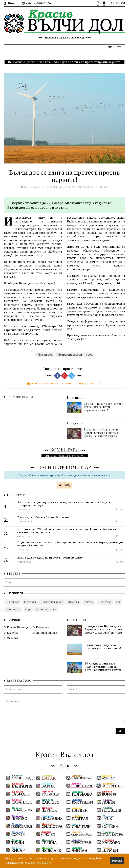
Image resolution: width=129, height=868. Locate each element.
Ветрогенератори (52, 602)
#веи (89, 359)
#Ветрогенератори (69, 359)
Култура (89, 602)
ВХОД (65, 485)
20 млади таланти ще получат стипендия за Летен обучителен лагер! (103, 411)
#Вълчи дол (45, 359)
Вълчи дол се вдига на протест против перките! (103, 647)
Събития (73, 602)
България (30, 602)
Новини (18, 62)
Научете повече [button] (41, 863)
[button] (114, 47)
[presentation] (30, 733)
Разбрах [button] (117, 861)
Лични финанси (46, 609)
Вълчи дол (12, 602)
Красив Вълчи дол (38, 62)
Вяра (28, 609)
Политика (105, 602)
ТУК (83, 349)
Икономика (13, 609)
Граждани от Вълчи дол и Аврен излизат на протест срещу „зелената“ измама (101, 437)
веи (118, 602)
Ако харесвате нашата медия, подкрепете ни (65, 387)
